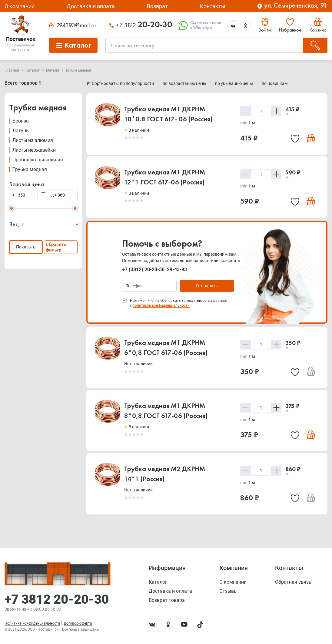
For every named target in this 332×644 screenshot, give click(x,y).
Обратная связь (293, 582)
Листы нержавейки (34, 150)
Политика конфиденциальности (32, 623)
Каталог (158, 582)
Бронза (21, 121)
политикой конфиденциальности (161, 305)
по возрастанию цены (185, 83)
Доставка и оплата (91, 6)
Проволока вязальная (38, 160)
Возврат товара (167, 600)
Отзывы (228, 591)
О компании (20, 6)
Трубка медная (30, 169)
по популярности (137, 83)
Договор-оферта (78, 623)
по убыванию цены (234, 83)
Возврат (157, 6)
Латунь (21, 131)
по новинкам (275, 83)
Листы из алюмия (33, 140)
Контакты (213, 6)
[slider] (12, 208)
